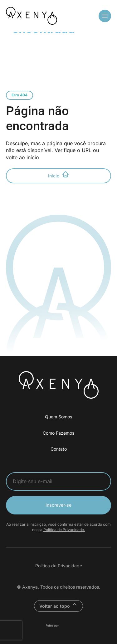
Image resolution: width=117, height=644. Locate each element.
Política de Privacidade (59, 566)
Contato (59, 449)
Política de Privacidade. (64, 530)
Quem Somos (58, 417)
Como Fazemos (58, 433)
